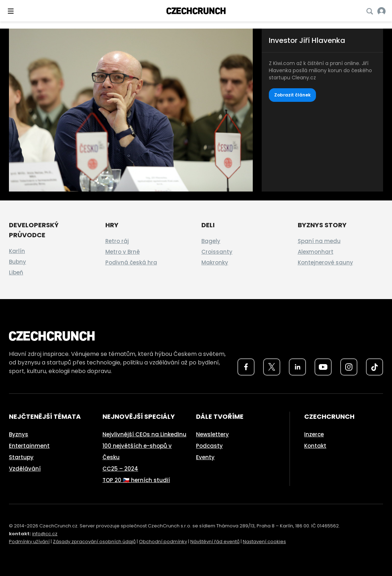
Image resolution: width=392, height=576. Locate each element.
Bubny (17, 262)
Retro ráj (117, 241)
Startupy (21, 457)
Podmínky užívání (29, 542)
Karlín (17, 251)
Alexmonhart (316, 252)
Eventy (205, 457)
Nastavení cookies (264, 542)
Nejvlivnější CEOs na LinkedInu (144, 434)
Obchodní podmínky (163, 542)
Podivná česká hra (131, 262)
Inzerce (314, 434)
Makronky (215, 262)
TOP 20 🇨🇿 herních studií (136, 480)
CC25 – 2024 (120, 469)
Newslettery (212, 434)
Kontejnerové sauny (325, 262)
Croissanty (217, 252)
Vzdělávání (25, 469)
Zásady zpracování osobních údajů (94, 542)
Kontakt (315, 446)
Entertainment (29, 446)
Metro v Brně (123, 252)
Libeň (16, 272)
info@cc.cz (45, 534)
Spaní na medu (319, 241)
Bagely (211, 241)
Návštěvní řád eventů (215, 542)
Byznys (19, 434)
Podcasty (209, 446)
